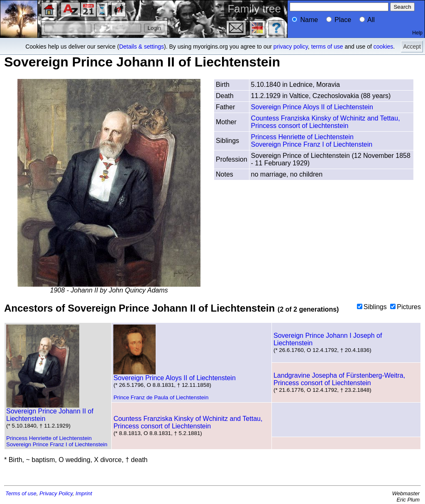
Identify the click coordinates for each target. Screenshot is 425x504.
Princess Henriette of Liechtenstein (302, 137)
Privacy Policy (56, 493)
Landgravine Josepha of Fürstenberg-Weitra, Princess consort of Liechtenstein (339, 379)
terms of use (327, 47)
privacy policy (291, 47)
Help (417, 33)
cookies (383, 47)
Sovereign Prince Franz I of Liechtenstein (312, 144)
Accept (412, 47)
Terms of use (21, 493)
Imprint (84, 493)
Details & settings (142, 47)
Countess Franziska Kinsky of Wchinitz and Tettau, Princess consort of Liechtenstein (326, 122)
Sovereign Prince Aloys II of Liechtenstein (312, 107)
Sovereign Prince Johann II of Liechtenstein (50, 412)
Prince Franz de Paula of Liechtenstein (161, 397)
